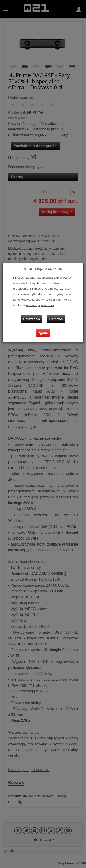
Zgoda (43, 333)
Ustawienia (32, 319)
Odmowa (56, 319)
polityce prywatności (40, 305)
